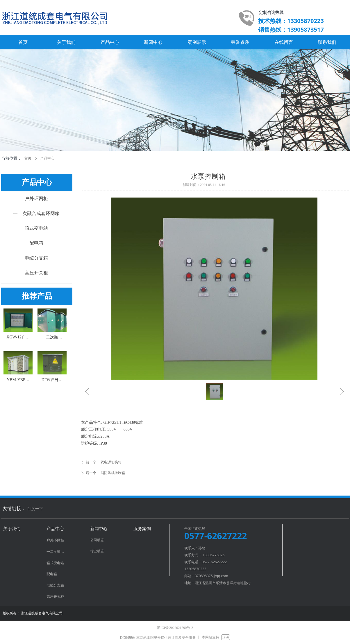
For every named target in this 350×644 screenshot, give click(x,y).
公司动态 (97, 540)
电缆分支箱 (36, 258)
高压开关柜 (36, 273)
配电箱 (36, 243)
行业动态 (97, 551)
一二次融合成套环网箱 (36, 213)
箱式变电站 (36, 228)
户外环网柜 (36, 199)
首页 (28, 158)
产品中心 (47, 158)
